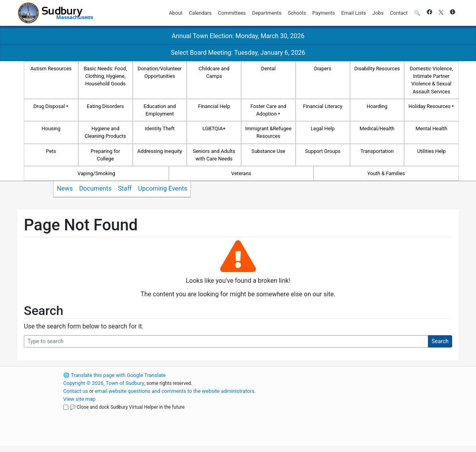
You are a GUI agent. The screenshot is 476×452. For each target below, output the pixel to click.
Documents (95, 188)
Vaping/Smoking (96, 173)
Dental (268, 69)
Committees (232, 13)
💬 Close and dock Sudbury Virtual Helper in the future (127, 407)
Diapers (322, 69)
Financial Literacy (323, 106)
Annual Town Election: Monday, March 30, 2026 (238, 36)
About (176, 13)
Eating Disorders (105, 106)
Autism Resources (51, 69)
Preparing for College (105, 155)
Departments (267, 13)
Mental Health (431, 128)
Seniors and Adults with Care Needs (214, 155)
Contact (399, 13)
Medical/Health (377, 128)
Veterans (241, 173)
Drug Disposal (49, 106)
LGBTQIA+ (214, 128)
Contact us (76, 391)
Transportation (377, 151)
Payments (324, 13)
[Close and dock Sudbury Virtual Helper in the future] (66, 407)
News (65, 188)
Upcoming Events (163, 188)
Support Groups (322, 151)
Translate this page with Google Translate (114, 375)
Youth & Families (386, 173)
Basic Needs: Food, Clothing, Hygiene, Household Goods (105, 76)
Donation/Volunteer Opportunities (160, 72)
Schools (297, 13)
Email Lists (354, 13)
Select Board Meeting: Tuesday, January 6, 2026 (238, 53)
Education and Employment (160, 110)
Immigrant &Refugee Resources (268, 132)
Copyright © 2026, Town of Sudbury (104, 383)
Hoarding (377, 106)
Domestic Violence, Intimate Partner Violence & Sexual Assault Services (431, 80)
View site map (79, 399)
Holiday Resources (430, 106)
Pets (51, 151)
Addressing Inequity (160, 151)
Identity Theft (160, 128)
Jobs (378, 13)
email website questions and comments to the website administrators (174, 391)
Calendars (200, 13)
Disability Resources (377, 69)
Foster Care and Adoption (268, 110)
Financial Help (214, 106)
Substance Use (268, 151)
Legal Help (323, 128)
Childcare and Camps (214, 72)
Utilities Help (431, 151)
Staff (125, 188)
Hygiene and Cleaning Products (105, 132)
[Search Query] (226, 341)
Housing (51, 128)
